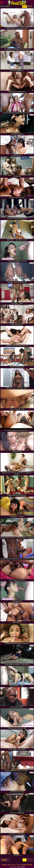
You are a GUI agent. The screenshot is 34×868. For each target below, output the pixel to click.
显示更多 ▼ (5, 860)
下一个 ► (30, 860)
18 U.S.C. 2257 (16, 865)
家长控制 (30, 865)
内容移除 (24, 865)
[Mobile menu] (2, 2)
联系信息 (4, 865)
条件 (9, 865)
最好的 (25, 6)
